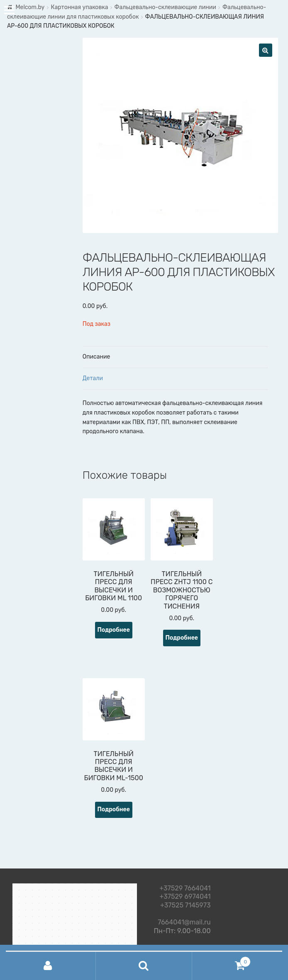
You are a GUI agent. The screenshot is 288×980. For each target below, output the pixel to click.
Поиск (144, 966)
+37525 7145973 (185, 906)
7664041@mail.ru (184, 921)
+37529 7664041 (185, 889)
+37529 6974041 (185, 897)
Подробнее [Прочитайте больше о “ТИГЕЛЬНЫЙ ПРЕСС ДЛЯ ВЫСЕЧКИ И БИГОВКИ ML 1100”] (113, 630)
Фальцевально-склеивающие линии (165, 7)
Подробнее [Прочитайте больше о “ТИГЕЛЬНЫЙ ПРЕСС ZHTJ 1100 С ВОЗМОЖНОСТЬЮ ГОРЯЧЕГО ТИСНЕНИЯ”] (182, 638)
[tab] (175, 357)
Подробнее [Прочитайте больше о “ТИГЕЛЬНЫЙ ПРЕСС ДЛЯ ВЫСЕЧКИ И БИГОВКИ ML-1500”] (113, 809)
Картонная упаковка (79, 7)
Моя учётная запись (48, 966)
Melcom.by (30, 7)
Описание (96, 357)
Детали (93, 378)
